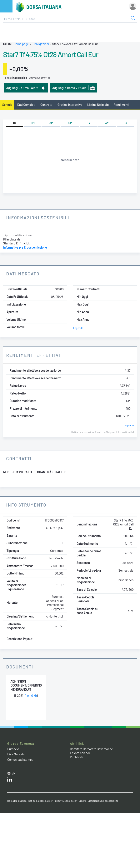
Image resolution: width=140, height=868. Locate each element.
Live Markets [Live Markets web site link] (16, 754)
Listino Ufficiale (98, 105)
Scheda (7, 105)
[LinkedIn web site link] (10, 780)
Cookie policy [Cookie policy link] (70, 801)
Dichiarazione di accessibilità (103, 801)
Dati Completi (26, 105)
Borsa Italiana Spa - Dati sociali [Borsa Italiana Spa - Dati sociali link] (24, 801)
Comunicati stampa (20, 759)
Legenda (78, 328)
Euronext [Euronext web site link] (13, 749)
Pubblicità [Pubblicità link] (77, 757)
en (13, 773)
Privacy (58, 801)
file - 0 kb (31, 695)
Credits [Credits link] (83, 801)
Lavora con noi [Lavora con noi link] (80, 753)
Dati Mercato (23, 274)
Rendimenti (121, 105)
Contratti (46, 105)
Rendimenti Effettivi (33, 355)
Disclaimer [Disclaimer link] (47, 801)
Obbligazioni (41, 44)
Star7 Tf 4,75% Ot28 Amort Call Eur (51, 54)
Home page (21, 44)
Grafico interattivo (70, 105)
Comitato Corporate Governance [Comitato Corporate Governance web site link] (91, 749)
